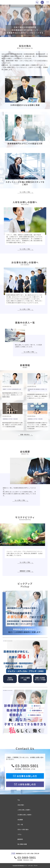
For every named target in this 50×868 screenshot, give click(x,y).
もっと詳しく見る (25, 192)
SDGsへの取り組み (23, 829)
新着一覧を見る (25, 435)
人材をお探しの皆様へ (24, 810)
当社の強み (21, 805)
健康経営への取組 (25, 571)
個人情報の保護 (22, 844)
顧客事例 (20, 839)
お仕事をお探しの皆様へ (25, 815)
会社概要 (20, 820)
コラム (20, 834)
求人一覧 (20, 824)
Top (19, 800)
